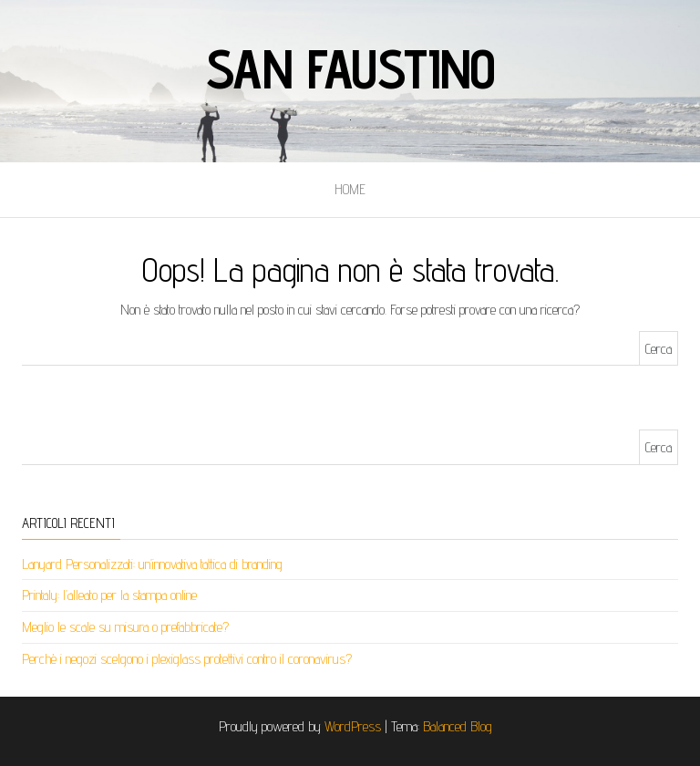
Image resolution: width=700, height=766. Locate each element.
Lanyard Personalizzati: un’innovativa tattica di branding (152, 564)
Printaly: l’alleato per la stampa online (109, 595)
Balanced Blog (458, 726)
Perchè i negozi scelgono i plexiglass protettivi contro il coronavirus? (187, 659)
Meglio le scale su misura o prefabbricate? (125, 627)
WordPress (353, 726)
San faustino (350, 68)
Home (350, 189)
